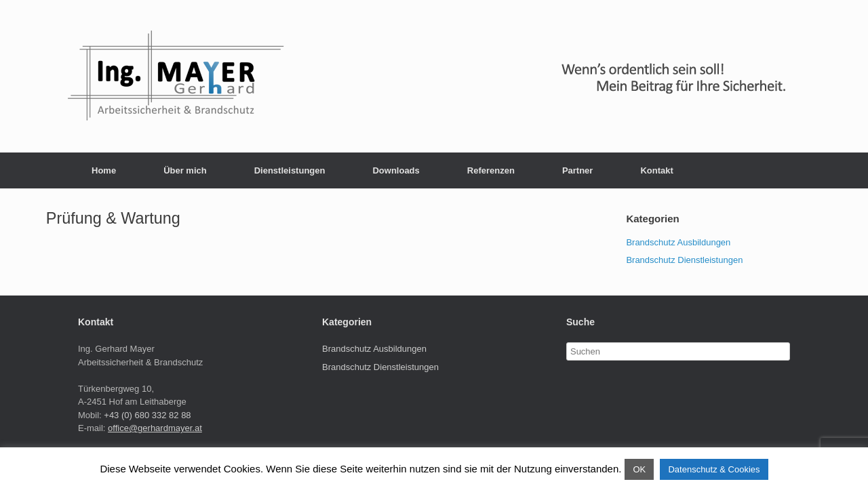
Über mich (185, 170)
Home (104, 170)
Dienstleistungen (290, 170)
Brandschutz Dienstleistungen (684, 260)
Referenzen (491, 170)
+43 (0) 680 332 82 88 (147, 415)
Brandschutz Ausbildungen (678, 242)
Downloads (396, 170)
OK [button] (639, 469)
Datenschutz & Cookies (714, 469)
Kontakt (656, 170)
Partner (578, 170)
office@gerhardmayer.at (155, 428)
